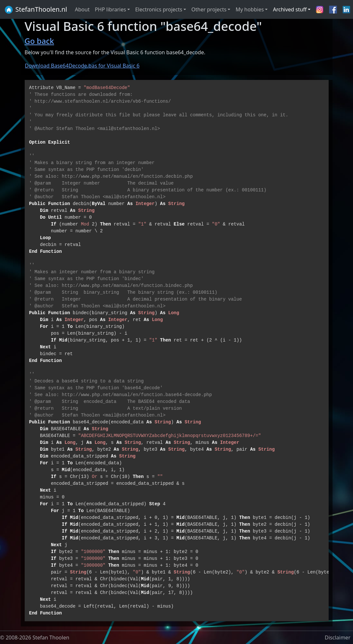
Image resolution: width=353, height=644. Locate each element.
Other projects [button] (209, 9)
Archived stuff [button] (290, 9)
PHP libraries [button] (110, 9)
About (82, 9)
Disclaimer (338, 638)
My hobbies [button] (250, 9)
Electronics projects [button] (159, 9)
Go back (39, 41)
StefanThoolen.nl (36, 10)
